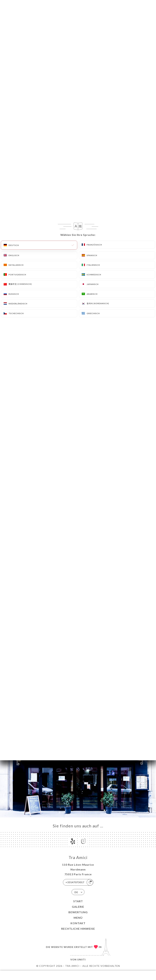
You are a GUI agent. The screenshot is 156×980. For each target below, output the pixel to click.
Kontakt (78, 923)
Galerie (78, 907)
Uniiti (81, 959)
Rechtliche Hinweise (78, 929)
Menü (78, 918)
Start (78, 901)
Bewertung (78, 912)
